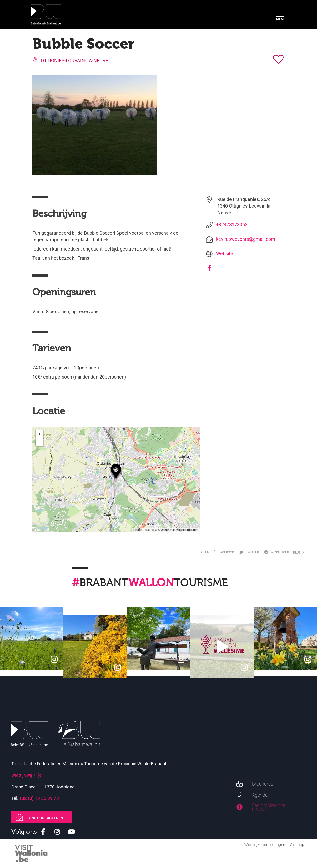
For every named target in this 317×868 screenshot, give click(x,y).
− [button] (39, 442)
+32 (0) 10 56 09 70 (39, 798)
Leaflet (138, 530)
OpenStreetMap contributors (180, 530)
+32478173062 (232, 225)
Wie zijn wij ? (23, 775)
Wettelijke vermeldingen (265, 845)
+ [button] (39, 434)
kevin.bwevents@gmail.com (246, 239)
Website (225, 254)
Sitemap (297, 845)
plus (299, 553)
